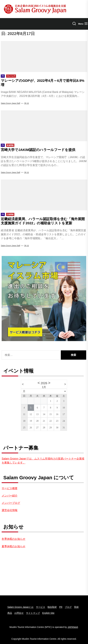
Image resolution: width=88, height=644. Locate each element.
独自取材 (52, 607)
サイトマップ (33, 613)
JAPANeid (73, 627)
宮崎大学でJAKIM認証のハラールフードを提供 (38, 150)
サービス (41, 607)
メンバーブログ (11, 503)
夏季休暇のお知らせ (14, 546)
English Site (48, 613)
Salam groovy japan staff (10, 172)
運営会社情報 (10, 510)
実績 (76, 607)
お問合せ (19, 613)
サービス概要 (10, 488)
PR (61, 607)
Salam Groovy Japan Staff (10, 103)
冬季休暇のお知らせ (14, 539)
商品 (10, 613)
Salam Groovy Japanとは (21, 607)
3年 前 (27, 103)
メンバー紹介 (10, 496)
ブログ (68, 607)
